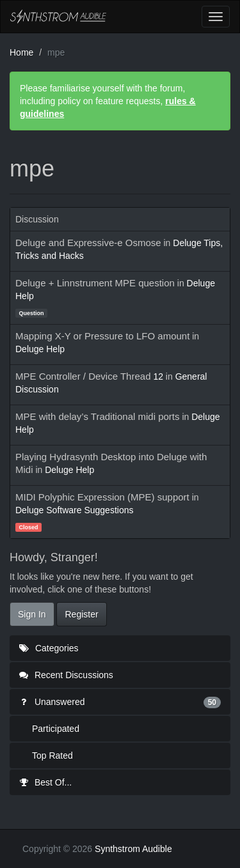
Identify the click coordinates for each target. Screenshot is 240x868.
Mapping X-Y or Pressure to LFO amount (102, 336)
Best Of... (45, 782)
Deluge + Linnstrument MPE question (95, 283)
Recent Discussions (66, 675)
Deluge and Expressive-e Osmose (88, 243)
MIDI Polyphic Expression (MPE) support (102, 497)
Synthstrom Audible (58, 17)
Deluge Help (40, 349)
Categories (49, 648)
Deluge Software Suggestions (74, 510)
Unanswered (120, 702)
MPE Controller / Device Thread (83, 376)
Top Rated (52, 756)
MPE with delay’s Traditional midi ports (98, 416)
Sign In (32, 614)
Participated (56, 729)
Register (81, 614)
